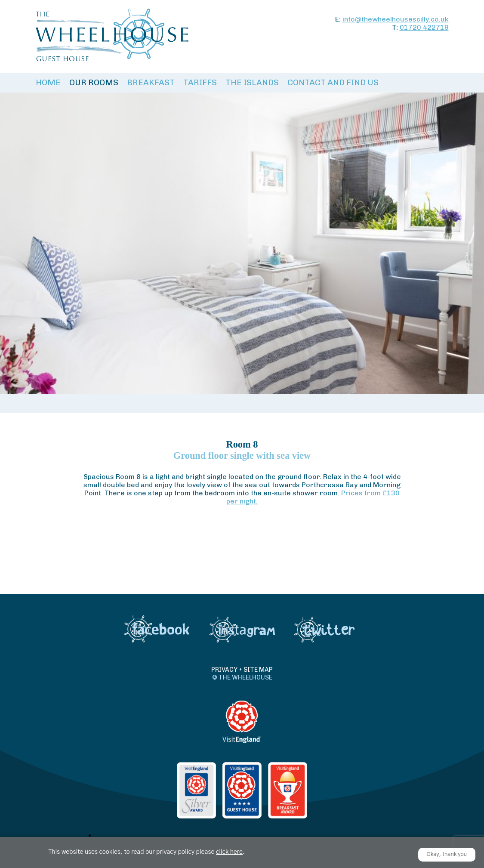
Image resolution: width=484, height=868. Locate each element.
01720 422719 (424, 27)
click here (229, 852)
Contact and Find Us (333, 82)
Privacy (224, 670)
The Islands (252, 82)
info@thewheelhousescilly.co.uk (396, 19)
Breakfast (151, 82)
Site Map (258, 670)
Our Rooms (94, 82)
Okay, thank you (447, 854)
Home (48, 82)
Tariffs (200, 82)
